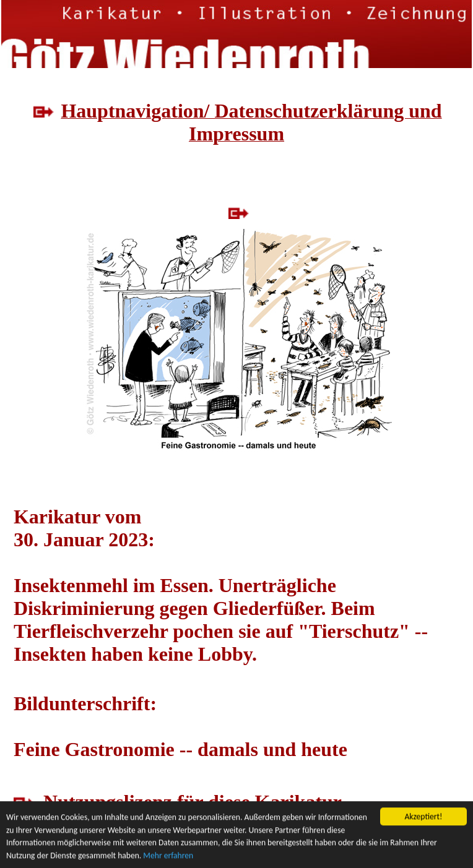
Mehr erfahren (168, 856)
